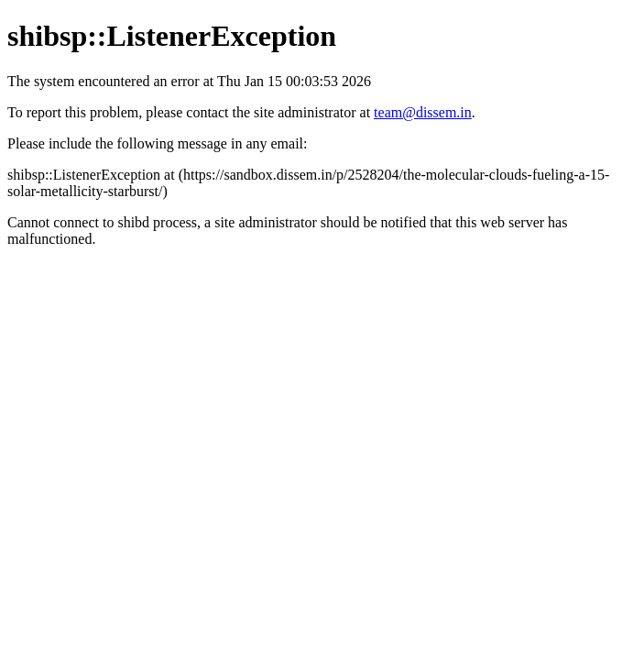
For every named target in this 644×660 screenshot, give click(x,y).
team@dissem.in (423, 112)
